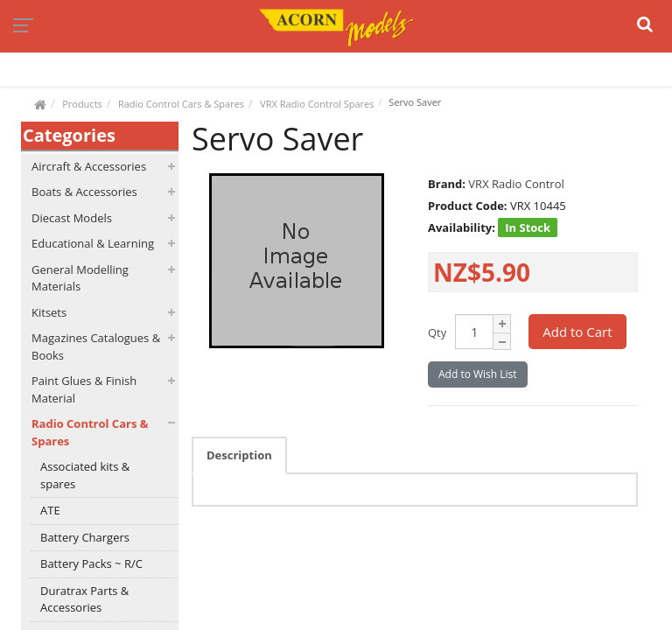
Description (239, 455)
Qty (437, 332)
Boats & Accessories (84, 192)
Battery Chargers (85, 537)
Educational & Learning (93, 243)
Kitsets (49, 312)
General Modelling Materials (80, 278)
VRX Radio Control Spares (317, 104)
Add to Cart (577, 332)
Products (82, 104)
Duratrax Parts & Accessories (84, 599)
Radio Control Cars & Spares (181, 104)
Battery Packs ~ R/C (91, 563)
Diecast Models (72, 218)
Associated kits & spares (85, 475)
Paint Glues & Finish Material (84, 389)
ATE (50, 510)
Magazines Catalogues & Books (96, 346)
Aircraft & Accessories (89, 166)
